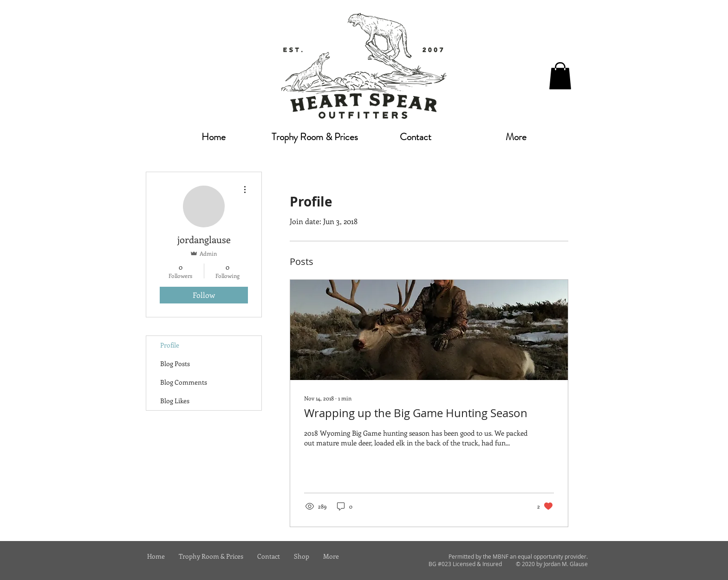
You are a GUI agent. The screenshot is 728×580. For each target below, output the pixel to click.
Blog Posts (175, 364)
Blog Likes (175, 401)
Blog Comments (184, 382)
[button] (560, 76)
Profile (170, 345)
